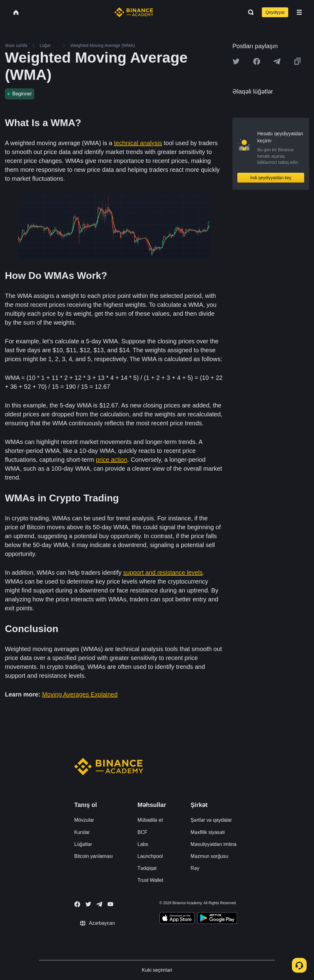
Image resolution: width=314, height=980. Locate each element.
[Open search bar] (249, 12)
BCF (142, 832)
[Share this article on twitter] (236, 61)
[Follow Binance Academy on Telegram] (99, 904)
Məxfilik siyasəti (208, 832)
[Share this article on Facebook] (257, 61)
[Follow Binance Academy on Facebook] (77, 904)
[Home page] (134, 12)
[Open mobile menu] (299, 12)
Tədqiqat (147, 868)
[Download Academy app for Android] (217, 919)
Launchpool (150, 856)
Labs (143, 844)
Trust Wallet (150, 880)
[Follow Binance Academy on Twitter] (88, 904)
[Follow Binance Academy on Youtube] (110, 904)
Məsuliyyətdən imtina (214, 844)
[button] (299, 12)
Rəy (195, 868)
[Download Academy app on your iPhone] (177, 919)
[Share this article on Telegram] (277, 61)
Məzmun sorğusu (210, 856)
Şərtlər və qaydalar (211, 820)
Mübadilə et (150, 820)
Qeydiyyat (275, 12)
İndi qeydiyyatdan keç (271, 178)
